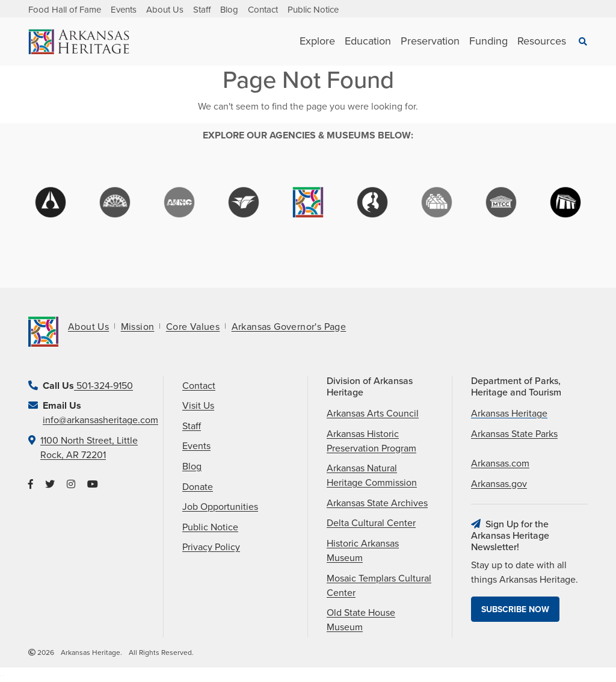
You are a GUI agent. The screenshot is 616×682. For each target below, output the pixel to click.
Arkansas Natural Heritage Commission (372, 476)
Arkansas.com (500, 463)
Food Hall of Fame (65, 10)
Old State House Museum (361, 620)
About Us (165, 10)
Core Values (193, 327)
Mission (138, 327)
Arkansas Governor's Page (289, 327)
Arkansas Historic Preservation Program (371, 441)
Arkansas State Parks (514, 434)
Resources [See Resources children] (542, 41)
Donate (198, 487)
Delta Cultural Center (371, 523)
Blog (229, 10)
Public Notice (313, 10)
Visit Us (198, 406)
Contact (263, 10)
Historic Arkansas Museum (363, 551)
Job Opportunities (220, 507)
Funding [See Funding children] (488, 41)
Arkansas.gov (499, 484)
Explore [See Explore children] (317, 41)
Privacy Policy (211, 547)
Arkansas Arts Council (373, 414)
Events (124, 10)
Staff (202, 10)
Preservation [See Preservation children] (430, 41)
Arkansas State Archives (377, 503)
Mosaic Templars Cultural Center (379, 586)
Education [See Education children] (368, 41)
